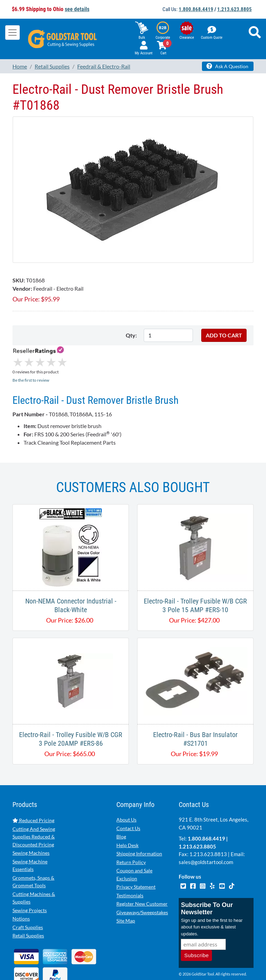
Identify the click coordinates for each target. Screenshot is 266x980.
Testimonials (130, 866)
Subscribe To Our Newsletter (207, 879)
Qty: (131, 335)
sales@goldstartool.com (206, 833)
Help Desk (127, 816)
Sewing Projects (30, 881)
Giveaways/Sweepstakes (142, 883)
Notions (21, 890)
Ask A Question (227, 66)
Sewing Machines (31, 824)
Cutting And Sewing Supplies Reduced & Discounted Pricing (34, 808)
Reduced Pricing (33, 791)
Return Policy (131, 833)
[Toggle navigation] (12, 33)
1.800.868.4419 (196, 9)
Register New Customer (142, 875)
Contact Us (128, 799)
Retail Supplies (28, 906)
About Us (126, 791)
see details (77, 9)
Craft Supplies (28, 898)
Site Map (126, 892)
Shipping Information (139, 824)
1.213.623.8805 (234, 9)
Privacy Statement (136, 858)
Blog (121, 807)
